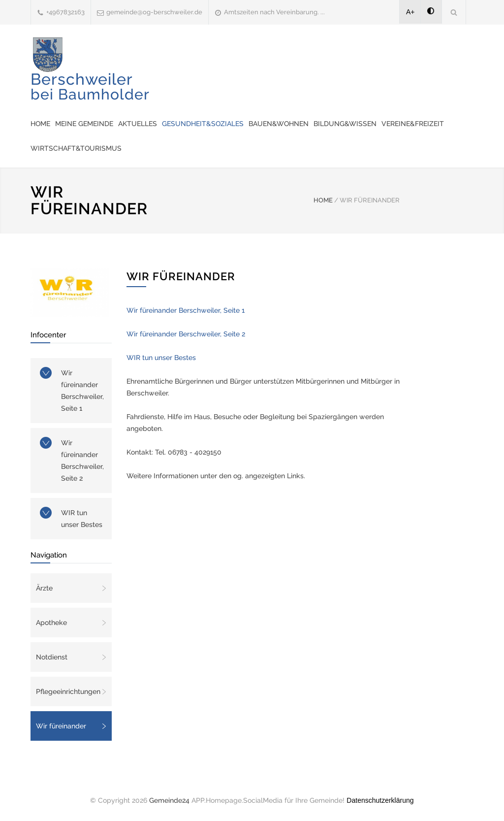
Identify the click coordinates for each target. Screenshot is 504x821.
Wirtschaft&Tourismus (76, 148)
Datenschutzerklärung (380, 800)
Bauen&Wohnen (279, 124)
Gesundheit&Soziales (203, 124)
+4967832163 (65, 12)
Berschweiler (90, 86)
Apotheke (51, 623)
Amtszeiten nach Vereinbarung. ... (274, 12)
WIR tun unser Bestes (82, 519)
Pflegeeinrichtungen (68, 691)
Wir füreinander (61, 726)
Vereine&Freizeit (413, 124)
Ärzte (44, 588)
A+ (410, 12)
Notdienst (52, 657)
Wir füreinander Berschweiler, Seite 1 (82, 391)
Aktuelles (138, 124)
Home (40, 124)
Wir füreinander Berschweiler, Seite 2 (82, 460)
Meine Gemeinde (84, 124)
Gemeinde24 (169, 800)
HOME (323, 200)
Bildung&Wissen (345, 124)
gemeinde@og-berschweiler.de (154, 12)
